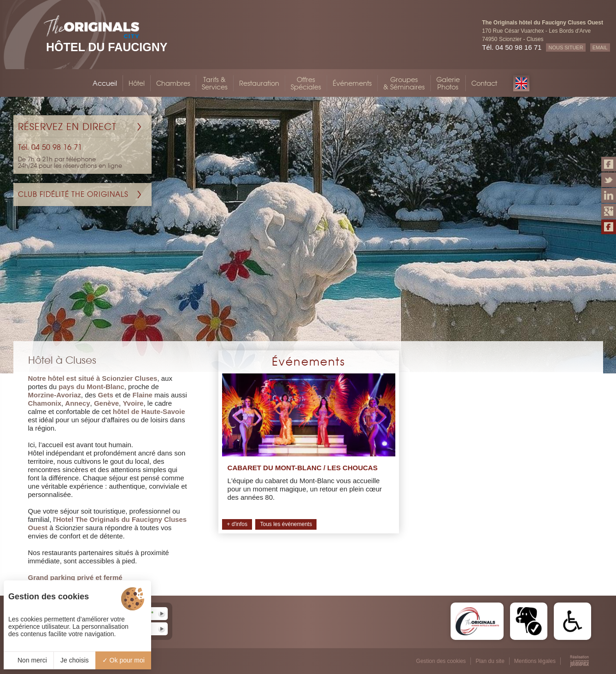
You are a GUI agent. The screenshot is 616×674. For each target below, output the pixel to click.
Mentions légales (535, 661)
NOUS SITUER (566, 47)
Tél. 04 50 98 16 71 (512, 47)
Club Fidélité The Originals (73, 194)
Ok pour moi (123, 660)
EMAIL (600, 47)
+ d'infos (237, 524)
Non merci (29, 660)
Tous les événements (286, 524)
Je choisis (74, 660)
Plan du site (490, 661)
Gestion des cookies (441, 661)
